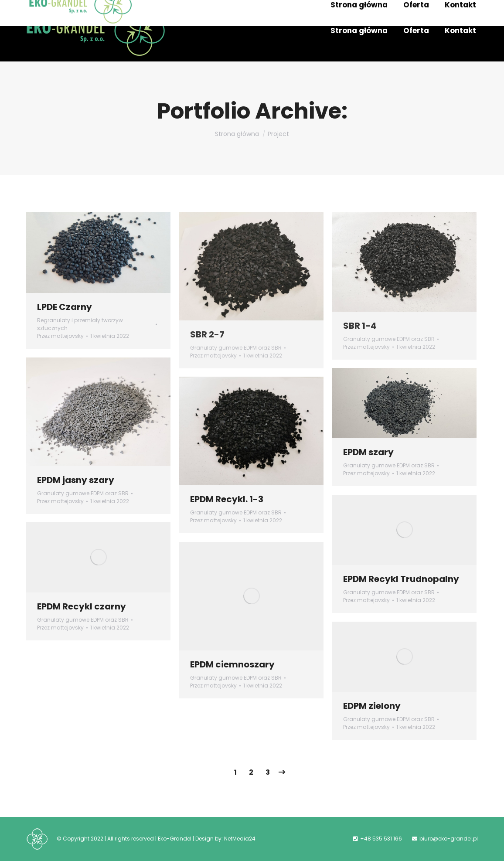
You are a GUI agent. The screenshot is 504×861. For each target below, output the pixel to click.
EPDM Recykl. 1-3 (227, 499)
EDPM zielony (372, 706)
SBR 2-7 (207, 334)
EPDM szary (368, 452)
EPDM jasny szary (76, 480)
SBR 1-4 (360, 326)
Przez (60, 336)
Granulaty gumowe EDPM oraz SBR (236, 348)
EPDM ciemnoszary (232, 664)
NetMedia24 (240, 839)
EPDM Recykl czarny (82, 606)
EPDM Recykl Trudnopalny (401, 579)
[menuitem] (359, 31)
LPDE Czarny (65, 307)
